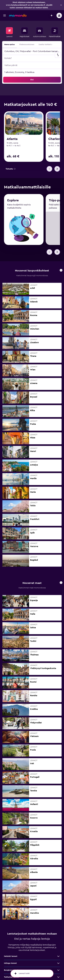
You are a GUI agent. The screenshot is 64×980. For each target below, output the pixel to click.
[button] (61, 5)
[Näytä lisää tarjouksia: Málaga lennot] (58, 955)
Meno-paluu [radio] (10, 45)
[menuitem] (9, 33)
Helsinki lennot (11, 948)
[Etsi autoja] (39, 31)
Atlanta (12, 139)
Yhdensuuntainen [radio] (27, 45)
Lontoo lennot (10, 975)
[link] (10, 169)
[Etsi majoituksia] (25, 31)
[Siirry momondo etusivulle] (18, 15)
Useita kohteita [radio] (45, 45)
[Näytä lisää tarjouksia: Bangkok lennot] (58, 962)
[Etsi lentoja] (9, 31)
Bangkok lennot (11, 962)
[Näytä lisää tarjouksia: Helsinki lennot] (58, 948)
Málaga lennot (10, 955)
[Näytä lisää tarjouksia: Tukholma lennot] (58, 969)
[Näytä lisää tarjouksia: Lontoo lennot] (58, 975)
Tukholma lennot (11, 969)
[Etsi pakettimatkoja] (55, 31)
